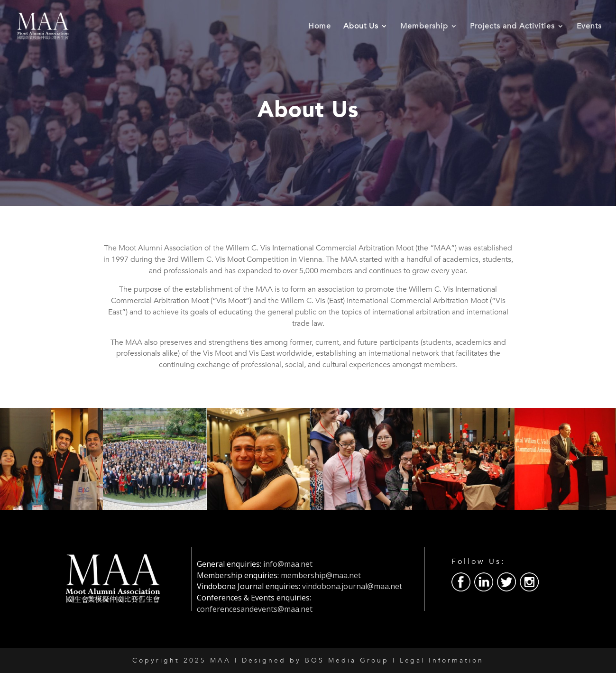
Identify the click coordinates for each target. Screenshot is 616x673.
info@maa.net (288, 564)
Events (589, 27)
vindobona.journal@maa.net (352, 586)
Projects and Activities (512, 27)
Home (320, 27)
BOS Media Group (347, 660)
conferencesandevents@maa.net (255, 609)
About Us (361, 27)
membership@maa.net (321, 575)
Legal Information (442, 660)
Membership (424, 27)
